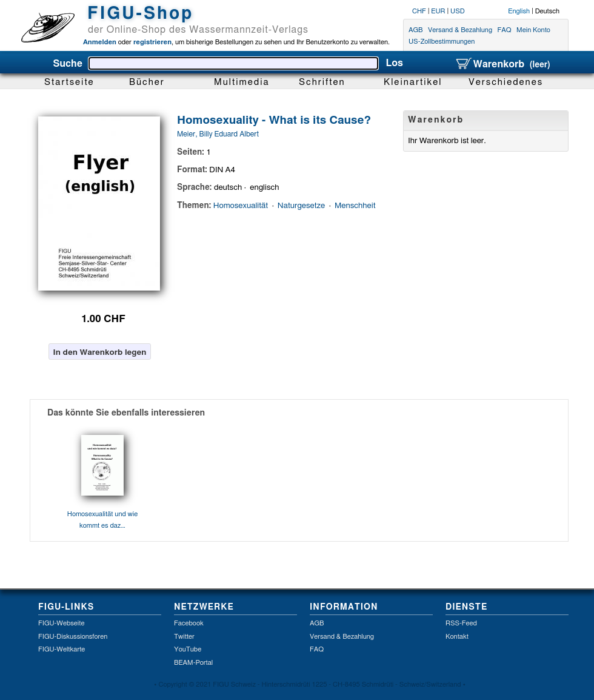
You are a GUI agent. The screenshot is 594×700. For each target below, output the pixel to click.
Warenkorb (502, 64)
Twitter (184, 637)
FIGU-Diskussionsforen (73, 637)
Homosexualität (241, 206)
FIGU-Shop (140, 14)
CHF (419, 11)
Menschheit (355, 206)
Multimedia (242, 82)
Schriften (322, 82)
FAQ (505, 30)
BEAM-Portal (193, 663)
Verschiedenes (506, 82)
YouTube (188, 649)
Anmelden (100, 42)
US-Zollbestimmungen (442, 42)
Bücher (147, 82)
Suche (68, 64)
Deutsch (547, 11)
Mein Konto (533, 30)
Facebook (189, 623)
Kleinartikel (413, 82)
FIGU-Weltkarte (62, 649)
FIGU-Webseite (61, 623)
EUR (438, 11)
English (519, 11)
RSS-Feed (461, 623)
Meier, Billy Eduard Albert (218, 134)
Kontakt (457, 637)
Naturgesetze (301, 206)
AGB (416, 30)
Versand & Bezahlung (460, 30)
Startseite (69, 82)
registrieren (152, 42)
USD (458, 11)
